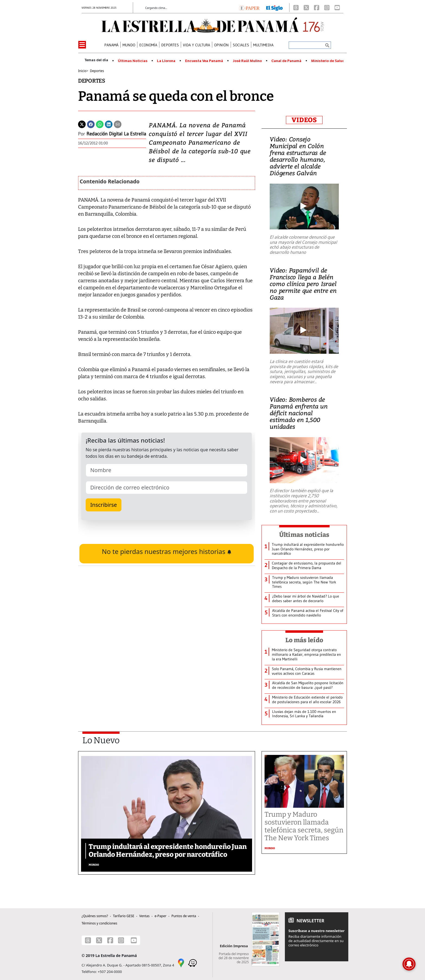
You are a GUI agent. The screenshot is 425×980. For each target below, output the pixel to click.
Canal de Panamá (286, 61)
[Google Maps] (181, 963)
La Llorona (166, 61)
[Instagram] (327, 8)
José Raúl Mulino (247, 61)
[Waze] (192, 963)
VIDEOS (304, 120)
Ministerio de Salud (328, 61)
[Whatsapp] (100, 124)
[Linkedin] (109, 124)
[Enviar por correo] (118, 124)
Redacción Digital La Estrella (116, 134)
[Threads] (296, 8)
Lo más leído (304, 640)
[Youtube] (337, 8)
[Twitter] (82, 124)
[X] (306, 8)
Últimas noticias (304, 535)
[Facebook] (317, 8)
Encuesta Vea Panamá (204, 61)
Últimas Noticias (133, 61)
